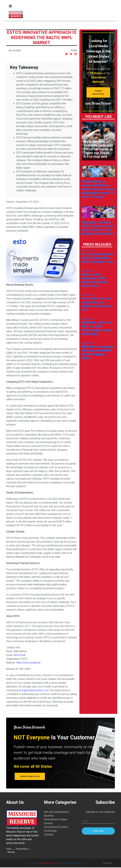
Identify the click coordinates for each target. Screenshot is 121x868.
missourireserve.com (49, 863)
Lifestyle (49, 834)
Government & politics (56, 827)
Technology (50, 831)
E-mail (85, 821)
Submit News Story (98, 92)
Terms (9, 849)
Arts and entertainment (56, 812)
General (48, 823)
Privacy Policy (22, 849)
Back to (109, 863)
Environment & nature (56, 819)
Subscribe (98, 831)
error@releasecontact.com (34, 690)
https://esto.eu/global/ (29, 663)
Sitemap (11, 852)
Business (49, 816)
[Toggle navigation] (10, 6)
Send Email (19, 655)
